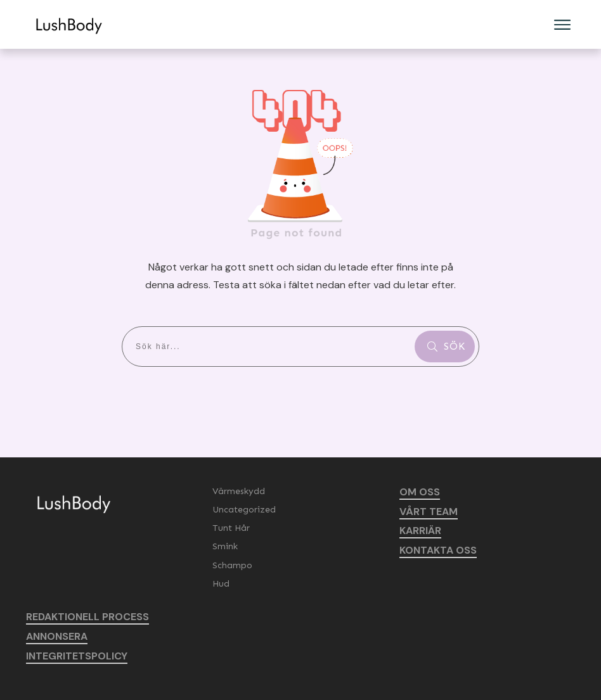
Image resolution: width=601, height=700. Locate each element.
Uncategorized (244, 510)
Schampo (232, 565)
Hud (221, 584)
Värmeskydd (239, 491)
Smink (225, 546)
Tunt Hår (231, 528)
